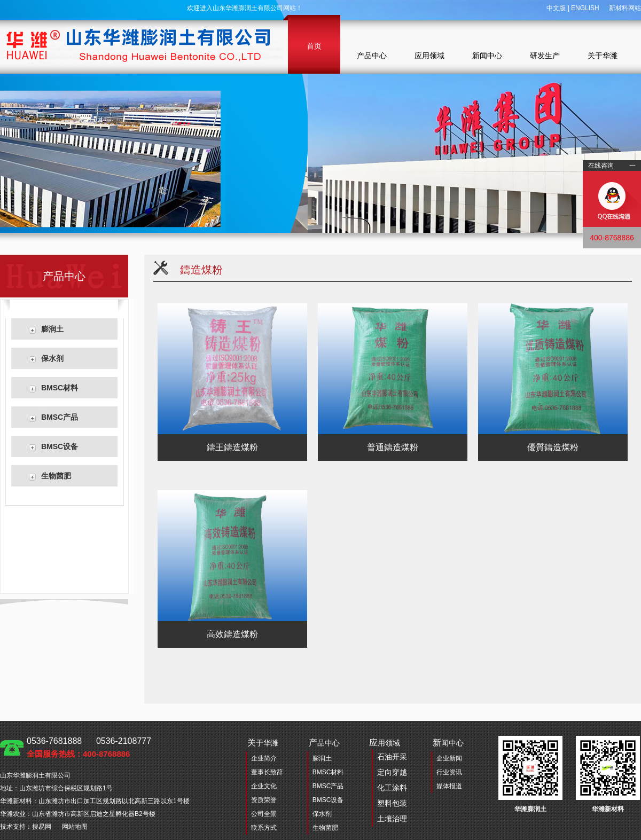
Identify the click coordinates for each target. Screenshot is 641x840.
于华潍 (263, 743)
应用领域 (429, 56)
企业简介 (264, 758)
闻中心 (448, 743)
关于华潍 (603, 56)
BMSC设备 (60, 446)
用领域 (388, 782)
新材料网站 (625, 8)
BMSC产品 (60, 417)
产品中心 (372, 56)
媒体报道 (449, 786)
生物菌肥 (56, 476)
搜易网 (42, 827)
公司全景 (264, 814)
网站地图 (75, 827)
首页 (314, 46)
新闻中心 (487, 56)
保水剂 (52, 358)
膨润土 (52, 329)
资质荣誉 (264, 800)
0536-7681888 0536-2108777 (89, 747)
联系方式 (264, 828)
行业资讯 (449, 772)
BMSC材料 (60, 388)
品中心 (324, 743)
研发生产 (545, 56)
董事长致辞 (267, 772)
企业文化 (264, 786)
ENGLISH (585, 8)
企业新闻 (449, 758)
